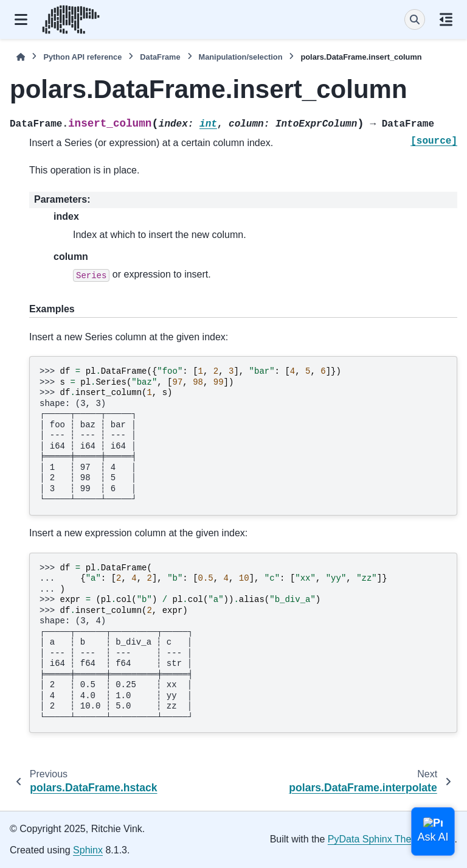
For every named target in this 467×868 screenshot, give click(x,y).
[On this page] (446, 19)
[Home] (21, 57)
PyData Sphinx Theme (376, 839)
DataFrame (160, 57)
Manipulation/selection (241, 57)
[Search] (415, 19)
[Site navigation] (21, 19)
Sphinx (88, 850)
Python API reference (82, 57)
